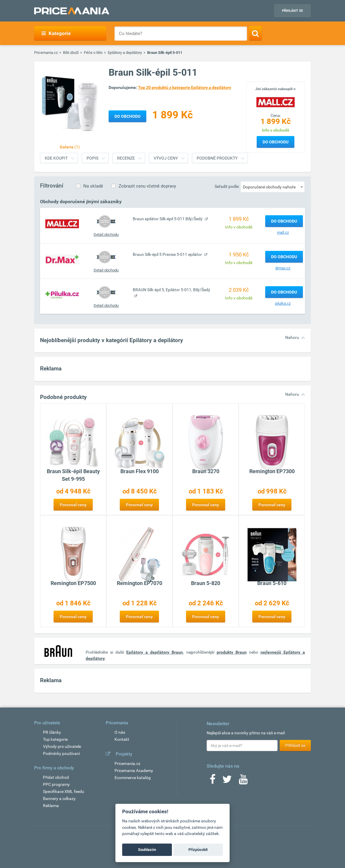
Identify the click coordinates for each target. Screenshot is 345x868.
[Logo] (276, 102)
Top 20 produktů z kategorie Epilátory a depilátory (185, 87)
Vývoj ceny (166, 158)
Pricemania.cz (46, 53)
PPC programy (56, 784)
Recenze (126, 158)
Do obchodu (276, 142)
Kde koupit (56, 158)
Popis (92, 158)
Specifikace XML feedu (64, 791)
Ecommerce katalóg (133, 778)
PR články (52, 732)
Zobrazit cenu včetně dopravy (147, 186)
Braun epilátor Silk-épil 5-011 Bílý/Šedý (168, 219)
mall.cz (283, 232)
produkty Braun (232, 652)
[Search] (255, 33)
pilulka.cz (283, 303)
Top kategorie (55, 739)
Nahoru (292, 337)
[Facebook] (213, 781)
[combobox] (273, 187)
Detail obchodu (106, 235)
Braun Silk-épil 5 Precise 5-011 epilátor (168, 254)
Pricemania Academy (134, 771)
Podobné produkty (217, 158)
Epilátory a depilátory (125, 53)
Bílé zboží (71, 53)
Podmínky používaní (61, 753)
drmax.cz (283, 268)
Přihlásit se (292, 11)
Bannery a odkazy (59, 799)
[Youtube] (243, 781)
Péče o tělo (93, 53)
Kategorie (56, 33)
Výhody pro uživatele (62, 746)
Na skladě (93, 186)
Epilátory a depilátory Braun (155, 652)
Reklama (51, 806)
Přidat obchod (56, 777)
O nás (120, 732)
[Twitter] (227, 781)
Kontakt (122, 739)
